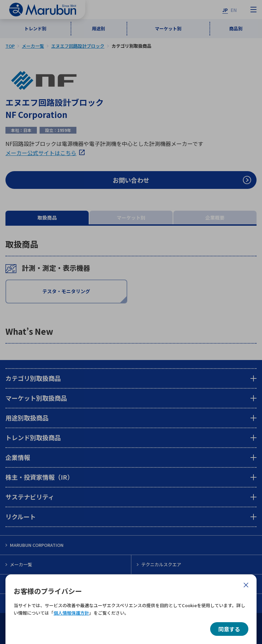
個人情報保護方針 (71, 613)
